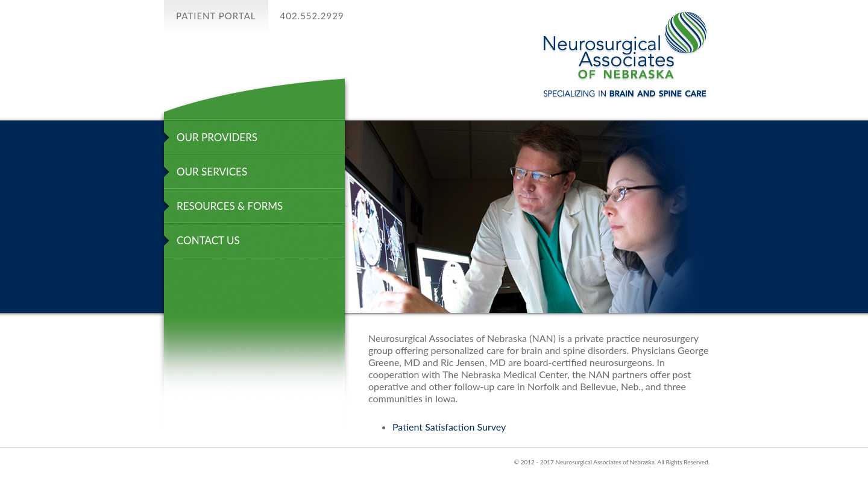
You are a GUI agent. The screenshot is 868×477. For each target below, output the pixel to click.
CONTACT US (208, 240)
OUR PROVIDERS (217, 137)
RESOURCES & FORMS (230, 206)
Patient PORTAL (216, 16)
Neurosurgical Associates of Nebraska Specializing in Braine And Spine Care (625, 55)
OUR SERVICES (212, 172)
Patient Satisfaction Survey (449, 427)
